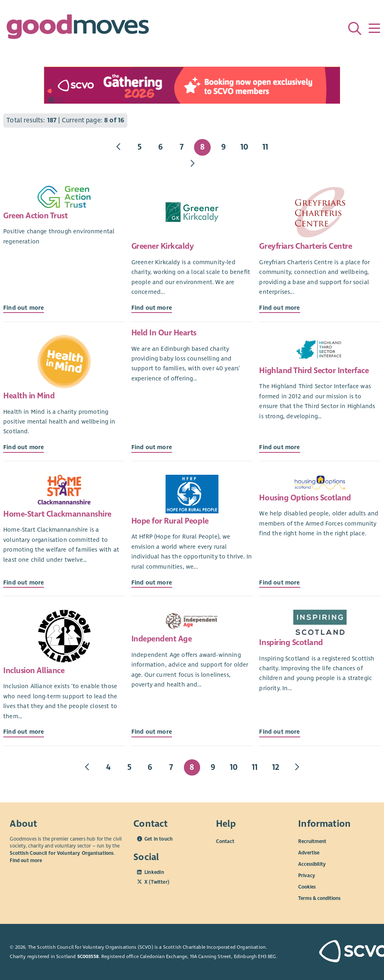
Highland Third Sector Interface (314, 370)
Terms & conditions (319, 898)
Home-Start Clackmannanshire (57, 514)
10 (244, 147)
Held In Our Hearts (164, 333)
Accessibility (312, 864)
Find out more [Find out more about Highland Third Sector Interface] (279, 447)
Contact (225, 841)
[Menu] (374, 28)
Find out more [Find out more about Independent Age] (152, 732)
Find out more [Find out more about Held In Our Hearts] (152, 447)
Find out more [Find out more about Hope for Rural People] (152, 582)
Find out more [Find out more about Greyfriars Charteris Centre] (279, 308)
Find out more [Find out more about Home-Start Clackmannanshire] (24, 582)
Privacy (307, 876)
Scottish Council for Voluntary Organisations (62, 853)
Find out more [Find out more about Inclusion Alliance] (24, 732)
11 (265, 147)
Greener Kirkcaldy (163, 246)
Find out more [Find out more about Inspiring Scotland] (279, 732)
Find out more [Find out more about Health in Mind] (24, 447)
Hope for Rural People (170, 521)
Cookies (307, 887)
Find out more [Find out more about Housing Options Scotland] (279, 582)
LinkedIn (154, 872)
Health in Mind (29, 396)
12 (276, 767)
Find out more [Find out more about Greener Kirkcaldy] (152, 308)
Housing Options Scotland (305, 498)
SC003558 (88, 956)
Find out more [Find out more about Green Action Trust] (24, 308)
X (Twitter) (157, 882)
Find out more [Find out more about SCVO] (26, 860)
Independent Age (162, 639)
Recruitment (312, 841)
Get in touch (158, 839)
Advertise (309, 853)
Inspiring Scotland (291, 642)
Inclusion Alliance (34, 670)
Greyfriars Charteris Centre (305, 246)
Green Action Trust (35, 216)
